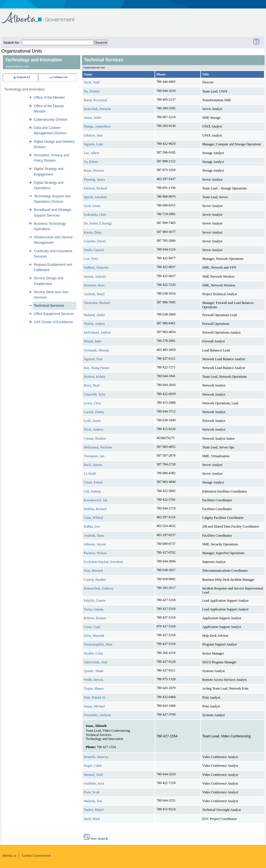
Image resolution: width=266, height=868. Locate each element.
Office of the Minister (50, 98)
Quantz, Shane (94, 671)
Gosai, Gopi (92, 627)
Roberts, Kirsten (95, 618)
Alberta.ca (9, 856)
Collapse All (58, 77)
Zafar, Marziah (94, 636)
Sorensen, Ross (94, 285)
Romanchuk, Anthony (99, 588)
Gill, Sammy (92, 491)
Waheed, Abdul (94, 315)
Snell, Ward (92, 819)
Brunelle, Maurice (96, 757)
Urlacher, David (95, 241)
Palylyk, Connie (95, 601)
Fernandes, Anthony (97, 715)
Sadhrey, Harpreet (96, 267)
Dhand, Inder (93, 341)
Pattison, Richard (96, 188)
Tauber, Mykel (94, 810)
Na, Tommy (92, 91)
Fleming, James (94, 180)
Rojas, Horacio (94, 170)
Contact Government (37, 856)
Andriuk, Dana (94, 536)
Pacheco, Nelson (95, 553)
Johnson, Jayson (95, 544)
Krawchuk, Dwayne (97, 109)
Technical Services (49, 306)
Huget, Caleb (93, 766)
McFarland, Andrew (97, 332)
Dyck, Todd (92, 82)
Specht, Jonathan (95, 197)
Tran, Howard (93, 571)
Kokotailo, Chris (95, 215)
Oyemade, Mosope (97, 350)
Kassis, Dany (93, 232)
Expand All (21, 77)
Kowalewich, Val (95, 500)
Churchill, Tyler (95, 394)
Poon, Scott (92, 792)
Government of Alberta (43, 15)
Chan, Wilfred (93, 518)
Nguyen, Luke (94, 144)
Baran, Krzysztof (95, 100)
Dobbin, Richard (95, 509)
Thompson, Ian (94, 456)
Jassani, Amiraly (95, 277)
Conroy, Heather (95, 580)
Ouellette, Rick (94, 783)
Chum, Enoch (93, 482)
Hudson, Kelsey (95, 377)
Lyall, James (92, 421)
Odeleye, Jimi (93, 135)
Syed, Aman (92, 206)
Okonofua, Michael (97, 303)
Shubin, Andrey (94, 324)
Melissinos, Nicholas (98, 447)
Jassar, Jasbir (93, 118)
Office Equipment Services (54, 314)
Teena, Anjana (93, 609)
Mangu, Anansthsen (97, 126)
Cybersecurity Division (51, 120)
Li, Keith (90, 474)
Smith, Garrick (94, 250)
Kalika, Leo (92, 526)
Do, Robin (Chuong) (98, 223)
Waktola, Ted (93, 801)
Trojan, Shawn (94, 688)
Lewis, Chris (92, 403)
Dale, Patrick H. (95, 698)
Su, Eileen (91, 162)
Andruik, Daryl (94, 294)
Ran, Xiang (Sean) (96, 368)
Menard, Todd (93, 775)
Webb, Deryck (94, 680)
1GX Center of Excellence (53, 322)
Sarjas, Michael (94, 706)
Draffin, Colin (93, 653)
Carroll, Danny (94, 412)
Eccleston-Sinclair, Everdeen (103, 562)
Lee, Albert (91, 153)
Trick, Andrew (94, 429)
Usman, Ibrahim (95, 439)
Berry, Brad (92, 385)
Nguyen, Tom (93, 359)
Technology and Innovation (24, 89)
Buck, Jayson (93, 465)
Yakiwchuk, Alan (96, 662)
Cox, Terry (91, 259)
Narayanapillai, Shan (98, 644)
